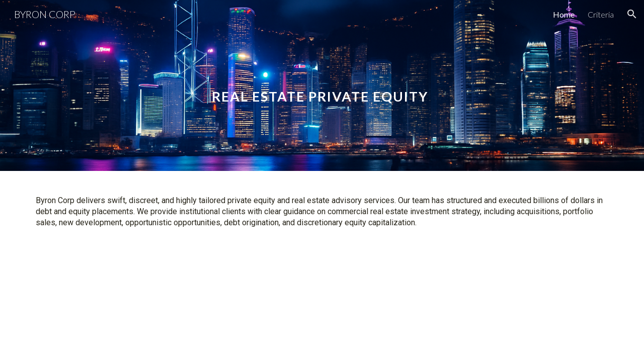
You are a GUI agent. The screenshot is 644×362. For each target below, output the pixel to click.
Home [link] (564, 14)
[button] (632, 14)
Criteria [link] (601, 14)
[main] (322, 85)
